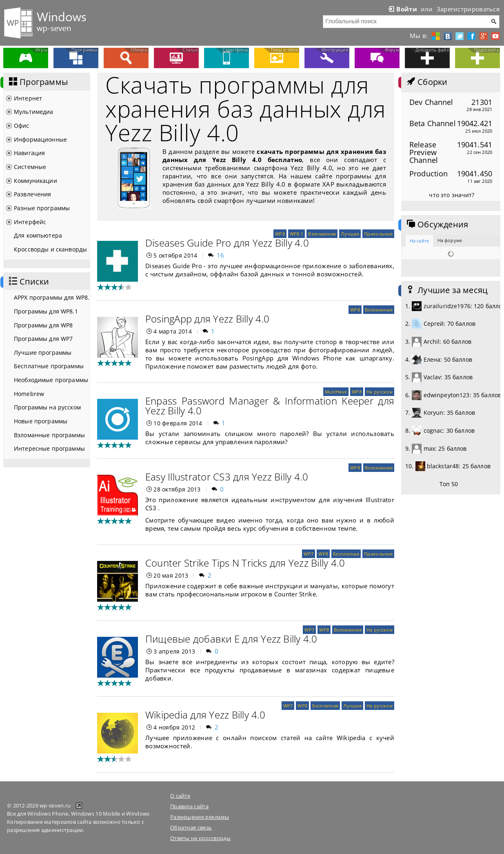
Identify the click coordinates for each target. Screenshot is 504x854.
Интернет (28, 98)
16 (221, 255)
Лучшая (350, 234)
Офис (22, 126)
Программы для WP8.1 (46, 311)
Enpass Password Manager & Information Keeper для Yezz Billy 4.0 (270, 406)
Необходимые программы (51, 380)
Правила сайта (189, 806)
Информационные (40, 139)
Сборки (426, 82)
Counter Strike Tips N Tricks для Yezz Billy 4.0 (245, 563)
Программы (38, 82)
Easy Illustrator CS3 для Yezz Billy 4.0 (227, 477)
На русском (380, 392)
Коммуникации (36, 181)
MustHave (336, 392)
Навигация (29, 153)
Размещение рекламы (200, 817)
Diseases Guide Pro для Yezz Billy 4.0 (227, 243)
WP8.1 (296, 234)
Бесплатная (346, 554)
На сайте (419, 241)
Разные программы (42, 208)
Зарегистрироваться (468, 9)
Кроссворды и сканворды (50, 249)
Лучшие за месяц (446, 290)
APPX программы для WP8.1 (52, 297)
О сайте (180, 796)
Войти (402, 9)
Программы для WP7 (43, 339)
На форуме (450, 240)
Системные (30, 167)
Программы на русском (47, 407)
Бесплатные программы (49, 366)
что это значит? (452, 195)
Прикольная (378, 234)
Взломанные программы (49, 435)
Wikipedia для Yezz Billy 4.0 (205, 715)
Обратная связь (191, 827)
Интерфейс (30, 222)
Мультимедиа (34, 112)
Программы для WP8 (43, 325)
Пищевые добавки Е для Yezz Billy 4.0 (231, 639)
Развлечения (33, 194)
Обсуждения (437, 225)
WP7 (309, 554)
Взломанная (322, 234)
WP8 (280, 234)
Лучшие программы (43, 352)
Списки (28, 282)
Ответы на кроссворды (200, 838)
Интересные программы (49, 448)
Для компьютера (38, 235)
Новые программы (41, 421)
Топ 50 (449, 484)
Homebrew (29, 394)
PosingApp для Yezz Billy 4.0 (208, 319)
